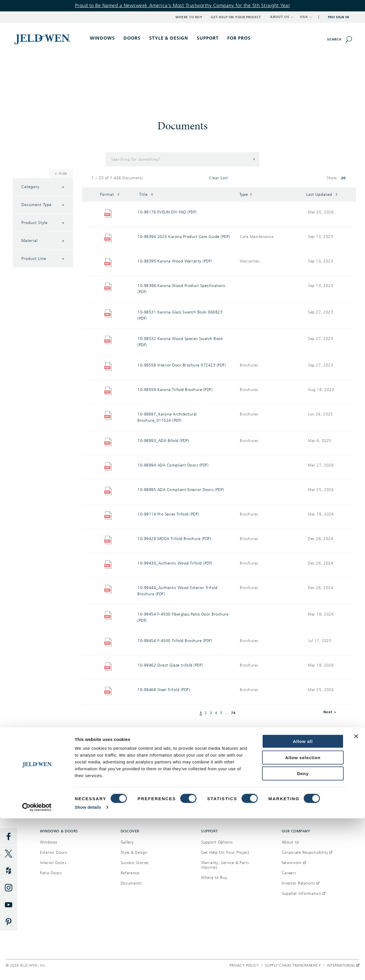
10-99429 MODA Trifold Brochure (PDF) (174, 539)
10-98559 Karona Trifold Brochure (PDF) (175, 390)
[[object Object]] (43, 39)
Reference (130, 873)
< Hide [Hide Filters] (61, 174)
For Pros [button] (239, 38)
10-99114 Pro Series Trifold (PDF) (168, 514)
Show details (88, 969)
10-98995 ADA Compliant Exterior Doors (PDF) (181, 490)
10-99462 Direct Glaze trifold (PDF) (170, 665)
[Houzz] (9, 871)
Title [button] (146, 194)
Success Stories (135, 863)
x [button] (254, 159)
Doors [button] (132, 38)
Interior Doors (53, 863)
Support (208, 38)
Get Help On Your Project (225, 852)
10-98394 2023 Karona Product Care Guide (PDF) (184, 237)
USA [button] (306, 17)
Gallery (127, 842)
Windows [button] (102, 38)
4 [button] (216, 713)
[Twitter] (9, 854)
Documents (131, 883)
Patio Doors (51, 873)
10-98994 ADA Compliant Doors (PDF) (173, 465)
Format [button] (110, 194)
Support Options (217, 842)
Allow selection (303, 919)
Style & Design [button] (169, 38)
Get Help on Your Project (236, 17)
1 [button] (201, 713)
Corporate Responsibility (307, 852)
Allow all (303, 903)
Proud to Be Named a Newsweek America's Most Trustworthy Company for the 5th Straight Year (183, 6)
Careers (289, 873)
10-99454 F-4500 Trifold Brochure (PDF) (175, 641)
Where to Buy (189, 17)
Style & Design (134, 852)
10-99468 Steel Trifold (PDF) (164, 690)
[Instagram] (9, 888)
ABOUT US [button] (282, 17)
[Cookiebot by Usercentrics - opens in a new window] (37, 969)
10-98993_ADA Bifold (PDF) (163, 441)
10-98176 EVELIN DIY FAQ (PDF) (167, 212)
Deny (303, 935)
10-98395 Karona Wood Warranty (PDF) (175, 261)
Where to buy (91, 778)
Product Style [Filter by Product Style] (43, 223)
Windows (49, 842)
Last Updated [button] (322, 194)
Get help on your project (274, 778)
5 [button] (221, 713)
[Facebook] (9, 837)
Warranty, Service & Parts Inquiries (225, 865)
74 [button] (233, 713)
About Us (291, 842)
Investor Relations (301, 883)
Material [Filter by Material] (43, 241)
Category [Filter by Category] (43, 187)
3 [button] (211, 713)
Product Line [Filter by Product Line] (43, 259)
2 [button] (206, 713)
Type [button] (246, 194)
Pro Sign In (339, 17)
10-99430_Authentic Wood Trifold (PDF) (175, 563)
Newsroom (294, 863)
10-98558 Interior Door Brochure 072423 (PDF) (182, 365)
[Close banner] (356, 898)
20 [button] (343, 178)
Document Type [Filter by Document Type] (43, 205)
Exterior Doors (53, 852)
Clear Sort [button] (218, 178)
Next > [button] (330, 712)
